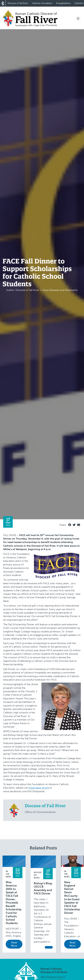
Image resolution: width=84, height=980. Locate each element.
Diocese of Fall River (18, 3)
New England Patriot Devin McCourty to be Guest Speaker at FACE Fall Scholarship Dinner (72, 898)
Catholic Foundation (42, 3)
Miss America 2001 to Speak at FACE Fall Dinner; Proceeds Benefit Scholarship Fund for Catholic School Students (14, 903)
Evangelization (63, 3)
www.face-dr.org (39, 788)
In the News (8, 874)
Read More (14, 944)
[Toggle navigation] (78, 19)
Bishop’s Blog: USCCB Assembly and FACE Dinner (43, 889)
